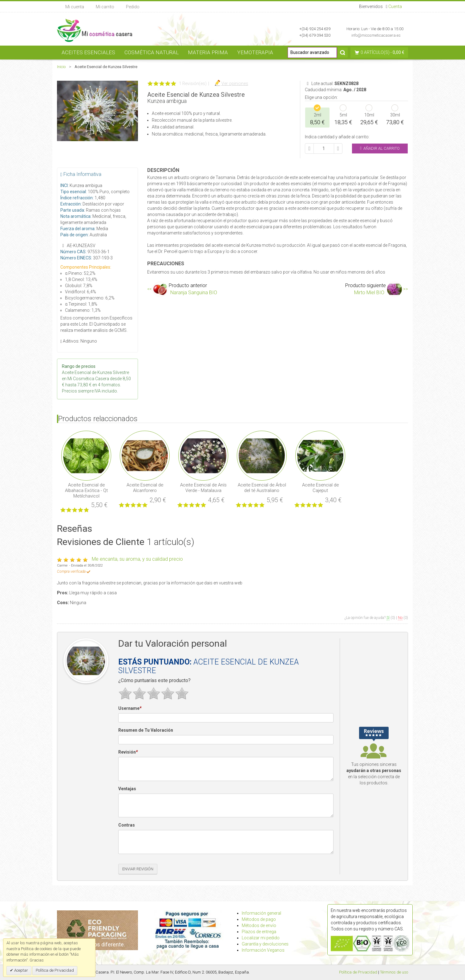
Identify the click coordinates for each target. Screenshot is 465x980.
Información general (261, 913)
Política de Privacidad (358, 972)
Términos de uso (394, 972)
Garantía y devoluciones (265, 944)
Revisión (128, 752)
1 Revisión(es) (193, 83)
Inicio (61, 67)
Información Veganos (263, 950)
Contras (127, 825)
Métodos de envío (259, 925)
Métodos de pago (259, 919)
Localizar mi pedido (261, 938)
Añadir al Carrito (380, 148)
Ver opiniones (235, 83)
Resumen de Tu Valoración (146, 730)
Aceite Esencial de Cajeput (320, 488)
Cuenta (395, 6)
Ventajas (127, 789)
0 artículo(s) (375, 52)
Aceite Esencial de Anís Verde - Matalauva (203, 488)
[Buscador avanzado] (312, 53)
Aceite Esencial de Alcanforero (145, 488)
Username (130, 709)
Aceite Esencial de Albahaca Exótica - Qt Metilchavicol (86, 490)
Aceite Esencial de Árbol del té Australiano (262, 488)
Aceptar (21, 970)
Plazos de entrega (259, 932)
